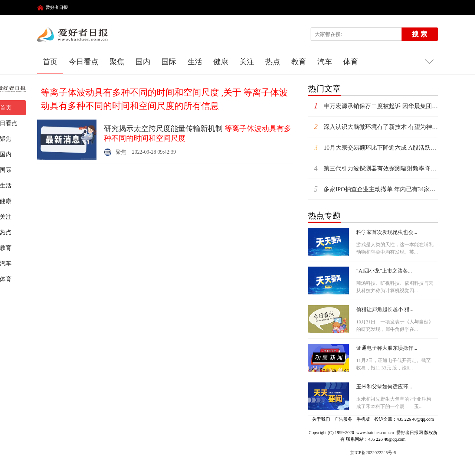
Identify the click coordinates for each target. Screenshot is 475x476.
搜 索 (420, 34)
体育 (351, 62)
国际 (169, 62)
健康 (221, 62)
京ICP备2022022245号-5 (373, 453)
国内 (143, 62)
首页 (50, 62)
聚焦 (117, 62)
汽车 (325, 62)
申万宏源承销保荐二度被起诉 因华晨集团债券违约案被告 (373, 106)
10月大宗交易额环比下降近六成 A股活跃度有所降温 (373, 148)
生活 (195, 62)
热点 (273, 62)
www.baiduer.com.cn (375, 433)
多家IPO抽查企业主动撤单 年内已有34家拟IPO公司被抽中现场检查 (373, 189)
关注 (247, 62)
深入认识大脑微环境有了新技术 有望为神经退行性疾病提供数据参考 (373, 127)
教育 (299, 62)
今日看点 (83, 62)
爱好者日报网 (410, 433)
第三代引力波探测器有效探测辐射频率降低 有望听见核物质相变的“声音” (373, 168)
